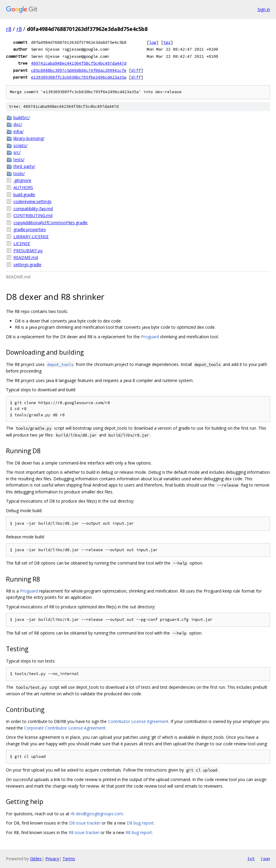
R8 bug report (139, 832)
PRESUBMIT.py (28, 251)
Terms (69, 859)
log (153, 42)
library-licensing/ (29, 138)
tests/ (19, 159)
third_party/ (24, 166)
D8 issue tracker (85, 823)
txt (251, 858)
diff (136, 70)
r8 (9, 29)
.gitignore (22, 180)
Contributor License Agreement (138, 721)
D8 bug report (140, 823)
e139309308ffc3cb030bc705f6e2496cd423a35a (79, 77)
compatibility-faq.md (33, 209)
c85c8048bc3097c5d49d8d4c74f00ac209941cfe (79, 70)
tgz (167, 42)
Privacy (52, 859)
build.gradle (24, 195)
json (265, 858)
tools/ (19, 173)
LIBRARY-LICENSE (31, 237)
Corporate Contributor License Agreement (65, 728)
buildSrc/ (22, 117)
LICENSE (22, 243)
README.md (26, 257)
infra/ (18, 131)
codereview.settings (32, 201)
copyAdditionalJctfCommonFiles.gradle (51, 223)
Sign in (264, 9)
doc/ (18, 124)
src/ (17, 152)
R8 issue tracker (84, 832)
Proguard (150, 337)
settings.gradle (27, 265)
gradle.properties (30, 229)
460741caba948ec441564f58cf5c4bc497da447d (79, 63)
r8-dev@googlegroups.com (97, 814)
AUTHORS (23, 187)
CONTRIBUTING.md (33, 215)
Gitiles (36, 859)
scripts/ (20, 145)
